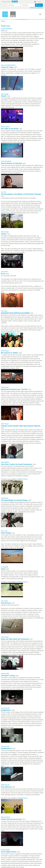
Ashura (4, 234)
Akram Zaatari (5, 127)
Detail (3, 569)
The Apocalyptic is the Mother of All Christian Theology (21, 194)
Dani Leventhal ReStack (8, 65)
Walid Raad (4, 498)
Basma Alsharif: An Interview (12, 163)
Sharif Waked (5, 462)
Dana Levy (4, 531)
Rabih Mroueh (5, 785)
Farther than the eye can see (11, 819)
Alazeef (4, 96)
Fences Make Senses (9, 852)
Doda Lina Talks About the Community (15, 639)
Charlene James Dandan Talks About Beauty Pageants (21, 426)
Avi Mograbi (5, 567)
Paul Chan (4, 311)
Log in (39, 5)
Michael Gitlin (5, 674)
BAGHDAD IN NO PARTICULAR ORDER (15, 313)
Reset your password (37, 8)
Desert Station (6, 533)
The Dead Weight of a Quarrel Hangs (14, 500)
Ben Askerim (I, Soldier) (10, 353)
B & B (3, 274)
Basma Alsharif (5, 817)
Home (3, 21)
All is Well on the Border (10, 129)
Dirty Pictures (6, 603)
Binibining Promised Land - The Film (14, 389)
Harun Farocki (5, 708)
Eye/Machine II (6, 749)
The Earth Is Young (8, 676)
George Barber (5, 850)
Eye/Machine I (6, 710)
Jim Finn (4, 192)
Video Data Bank (6, 161)
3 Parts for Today (7, 67)
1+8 (2, 31)
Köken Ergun (5, 232)
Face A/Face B (6, 787)
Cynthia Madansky (7, 29)
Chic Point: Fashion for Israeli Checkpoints (17, 464)
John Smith (4, 272)
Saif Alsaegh (5, 94)
